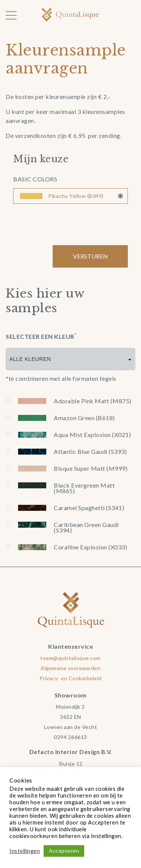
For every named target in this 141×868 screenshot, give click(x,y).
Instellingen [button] (25, 851)
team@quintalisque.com (70, 658)
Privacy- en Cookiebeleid (71, 678)
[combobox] (70, 359)
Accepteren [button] (64, 851)
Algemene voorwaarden (70, 668)
